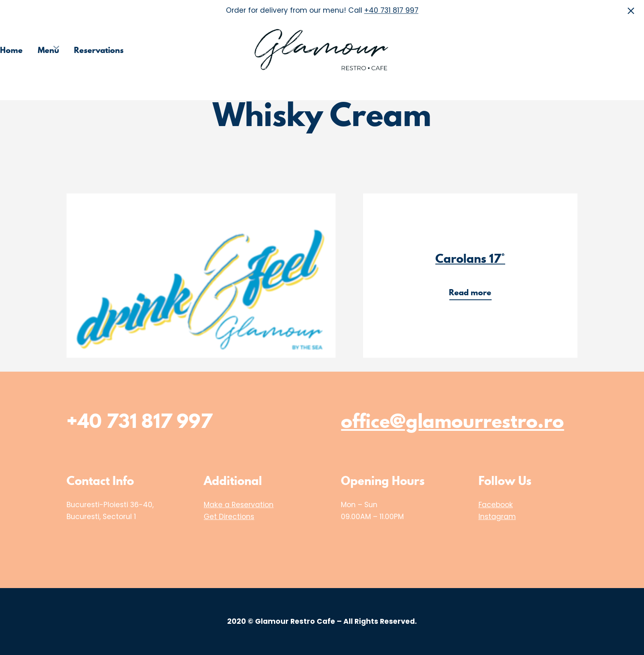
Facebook (496, 505)
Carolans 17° (470, 259)
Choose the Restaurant (517, 50)
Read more (473, 293)
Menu (48, 50)
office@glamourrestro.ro (452, 421)
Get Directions (229, 517)
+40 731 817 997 (391, 11)
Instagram (497, 517)
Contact (629, 50)
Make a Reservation (239, 505)
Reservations (99, 50)
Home (11, 50)
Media (587, 50)
